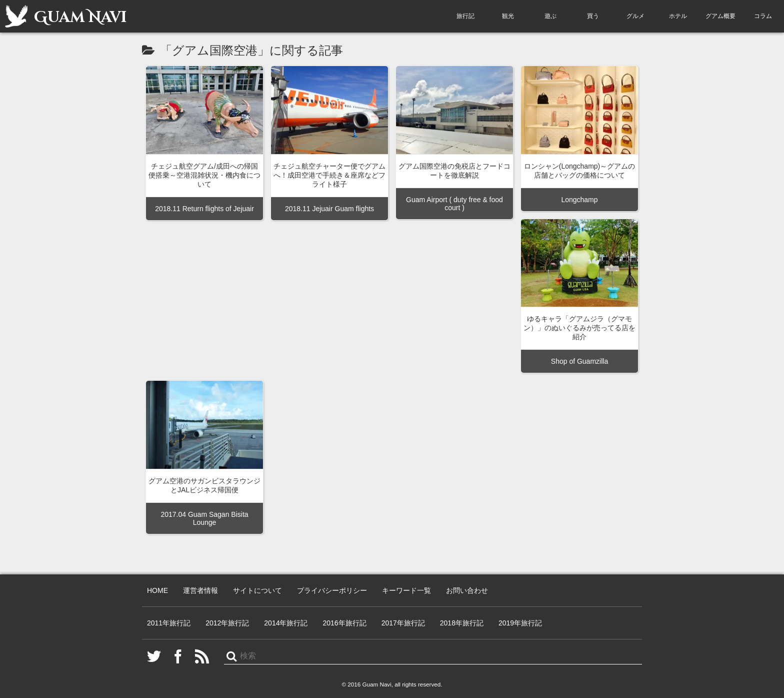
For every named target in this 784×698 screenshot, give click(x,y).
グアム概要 (720, 16)
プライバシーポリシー (332, 590)
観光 (508, 16)
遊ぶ (550, 16)
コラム (763, 16)
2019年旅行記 (520, 623)
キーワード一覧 (406, 590)
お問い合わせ (467, 590)
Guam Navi (66, 16)
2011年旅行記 (169, 623)
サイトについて (257, 590)
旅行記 (465, 16)
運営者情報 (200, 590)
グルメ (635, 16)
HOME (157, 590)
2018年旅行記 (462, 623)
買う (593, 16)
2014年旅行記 (286, 623)
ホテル (678, 16)
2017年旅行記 (403, 623)
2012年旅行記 (227, 623)
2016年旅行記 (344, 623)
